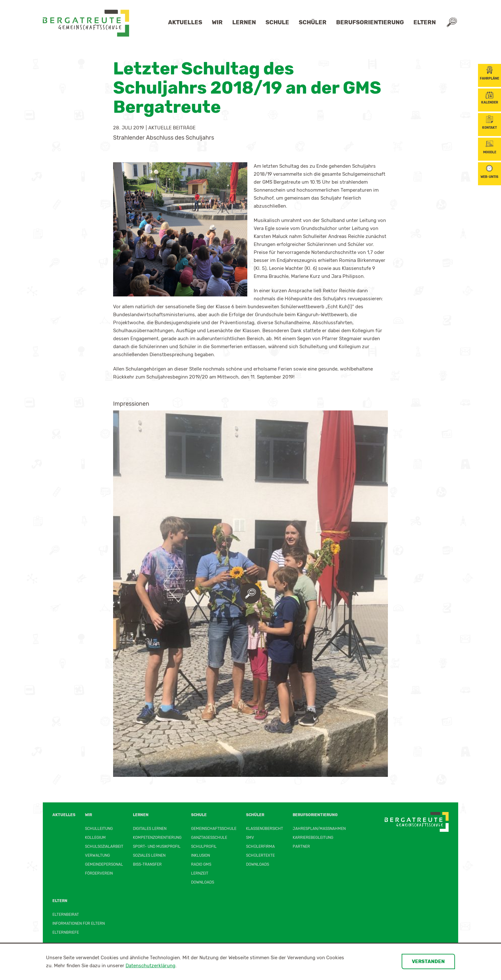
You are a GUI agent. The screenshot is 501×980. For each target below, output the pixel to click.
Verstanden (428, 961)
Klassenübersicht (265, 829)
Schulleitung (99, 829)
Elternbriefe (66, 932)
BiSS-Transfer (147, 864)
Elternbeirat (66, 915)
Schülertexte (260, 855)
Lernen (244, 22)
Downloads (203, 882)
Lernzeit (200, 873)
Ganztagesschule (209, 838)
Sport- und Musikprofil (157, 846)
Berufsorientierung (370, 22)
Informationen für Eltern (79, 923)
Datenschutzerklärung (150, 966)
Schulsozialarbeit (104, 846)
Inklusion (200, 855)
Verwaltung (97, 855)
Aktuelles (185, 22)
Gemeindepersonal (104, 864)
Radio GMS (201, 864)
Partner (301, 846)
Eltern (425, 22)
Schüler (313, 22)
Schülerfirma (260, 846)
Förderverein (99, 873)
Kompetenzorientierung (157, 838)
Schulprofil (204, 846)
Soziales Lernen (149, 855)
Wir (217, 22)
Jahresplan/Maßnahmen (319, 829)
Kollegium (95, 838)
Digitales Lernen (150, 829)
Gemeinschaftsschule (214, 829)
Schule (277, 22)
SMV (250, 838)
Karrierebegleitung (313, 838)
